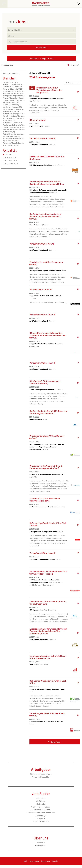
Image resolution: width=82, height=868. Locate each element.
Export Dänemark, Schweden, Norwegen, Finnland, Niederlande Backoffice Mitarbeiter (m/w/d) (48, 631)
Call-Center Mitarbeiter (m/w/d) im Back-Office (48, 682)
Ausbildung (40, 815)
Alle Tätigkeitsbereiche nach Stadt (40, 813)
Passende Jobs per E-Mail (41, 58)
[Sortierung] (70, 83)
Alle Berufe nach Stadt (40, 807)
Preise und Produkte (40, 777)
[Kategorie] (39, 30)
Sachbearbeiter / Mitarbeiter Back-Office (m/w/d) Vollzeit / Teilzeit (48, 573)
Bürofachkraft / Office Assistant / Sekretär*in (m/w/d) (45, 382)
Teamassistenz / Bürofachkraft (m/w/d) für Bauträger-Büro (48, 603)
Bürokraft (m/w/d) (38, 120)
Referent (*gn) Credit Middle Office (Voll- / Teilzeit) (48, 524)
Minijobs (40, 818)
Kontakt (40, 843)
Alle (40, 798)
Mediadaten (40, 845)
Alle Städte (40, 801)
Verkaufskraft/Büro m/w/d (42, 244)
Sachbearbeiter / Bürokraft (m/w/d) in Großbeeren (47, 158)
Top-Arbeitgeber (40, 821)
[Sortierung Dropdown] (78, 83)
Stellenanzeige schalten (40, 774)
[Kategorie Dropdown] (74, 29)
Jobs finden (40, 48)
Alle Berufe (40, 804)
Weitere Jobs (54, 742)
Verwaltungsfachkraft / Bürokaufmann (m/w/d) (47, 714)
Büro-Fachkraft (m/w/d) (40, 289)
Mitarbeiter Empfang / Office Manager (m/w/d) (47, 437)
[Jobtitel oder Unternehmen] (41, 36)
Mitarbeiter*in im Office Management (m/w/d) (46, 263)
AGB (26, 861)
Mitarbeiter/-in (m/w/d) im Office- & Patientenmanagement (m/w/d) (46, 467)
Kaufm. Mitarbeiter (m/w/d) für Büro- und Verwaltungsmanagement (48, 412)
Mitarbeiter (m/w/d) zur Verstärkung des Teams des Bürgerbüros (49, 90)
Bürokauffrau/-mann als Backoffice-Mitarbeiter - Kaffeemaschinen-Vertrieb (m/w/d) (48, 335)
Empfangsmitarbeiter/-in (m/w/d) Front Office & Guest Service (48, 657)
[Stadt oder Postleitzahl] (41, 42)
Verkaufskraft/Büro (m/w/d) (42, 138)
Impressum (45, 861)
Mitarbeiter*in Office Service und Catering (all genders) (45, 499)
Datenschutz (34, 861)
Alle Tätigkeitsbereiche (40, 810)
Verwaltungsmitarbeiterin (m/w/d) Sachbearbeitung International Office (47, 183)
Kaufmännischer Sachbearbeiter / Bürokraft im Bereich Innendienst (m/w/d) (45, 216)
